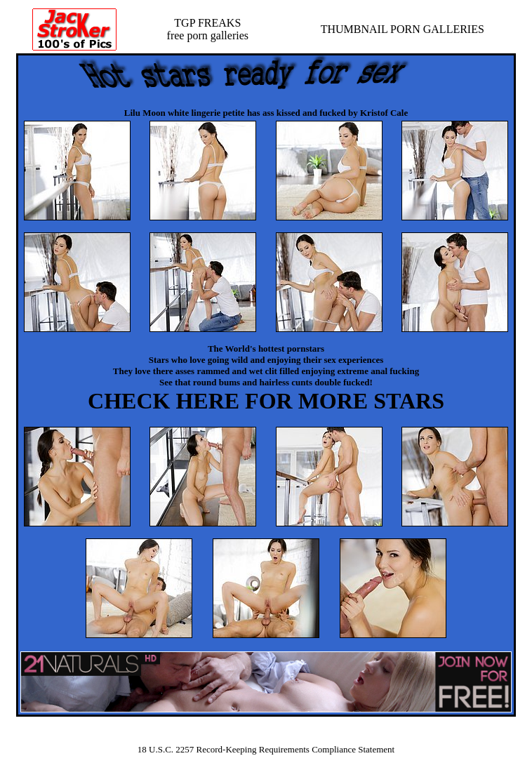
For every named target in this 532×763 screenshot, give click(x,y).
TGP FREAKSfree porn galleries (208, 29)
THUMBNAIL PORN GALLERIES (403, 29)
